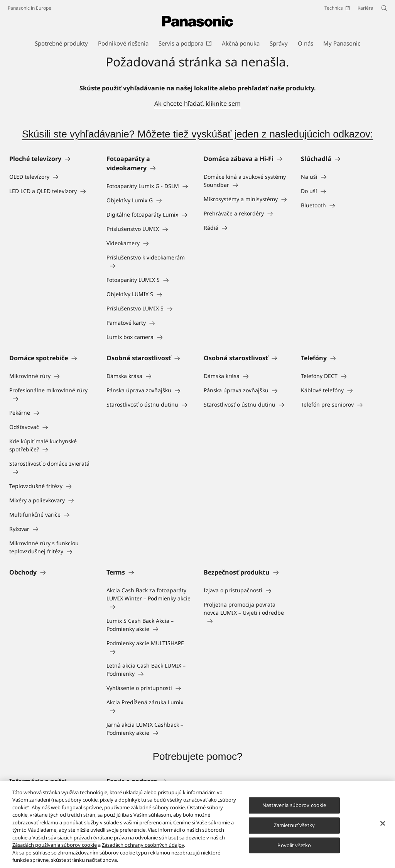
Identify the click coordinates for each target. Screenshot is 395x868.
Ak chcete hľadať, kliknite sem (197, 103)
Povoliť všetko (294, 845)
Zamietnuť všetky (294, 825)
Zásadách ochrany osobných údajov (143, 845)
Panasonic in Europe (30, 8)
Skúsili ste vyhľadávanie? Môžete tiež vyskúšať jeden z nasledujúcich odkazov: (197, 134)
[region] (197, 825)
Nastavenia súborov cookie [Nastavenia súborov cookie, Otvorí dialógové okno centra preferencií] (294, 805)
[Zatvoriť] (383, 824)
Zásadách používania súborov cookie (55, 845)
